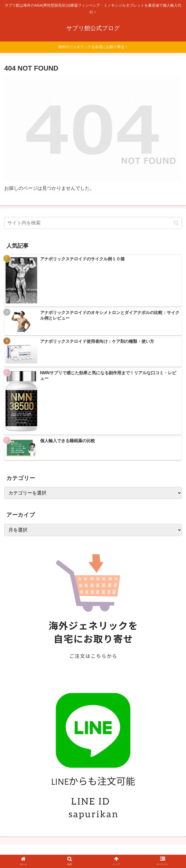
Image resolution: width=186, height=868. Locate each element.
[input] (93, 223)
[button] (176, 223)
